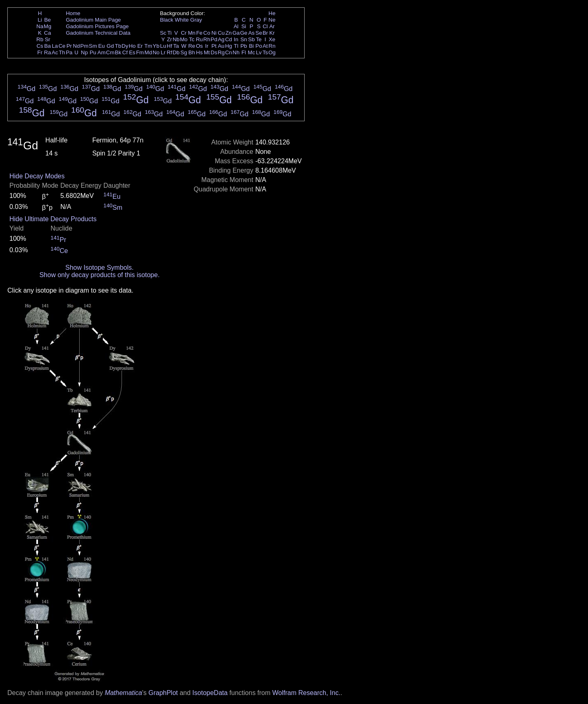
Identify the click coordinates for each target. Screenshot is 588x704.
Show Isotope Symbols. (99, 268)
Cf (125, 52)
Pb (244, 46)
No (156, 52)
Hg (228, 46)
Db (176, 52)
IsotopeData (210, 693)
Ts (265, 52)
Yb (156, 46)
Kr (272, 33)
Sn (244, 39)
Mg (48, 26)
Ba (47, 46)
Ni (214, 33)
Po (259, 46)
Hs (199, 52)
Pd (214, 39)
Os (199, 46)
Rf (169, 52)
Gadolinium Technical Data (98, 33)
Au (221, 46)
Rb (40, 39)
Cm (110, 52)
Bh (192, 52)
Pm (85, 46)
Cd (228, 39)
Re (192, 46)
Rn (272, 46)
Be (47, 20)
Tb (118, 46)
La (55, 46)
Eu (101, 46)
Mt (207, 52)
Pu (93, 52)
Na (40, 26)
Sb (252, 39)
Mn (192, 33)
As (252, 33)
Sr (48, 39)
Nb (176, 39)
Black (167, 20)
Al (236, 26)
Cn (228, 52)
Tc (192, 39)
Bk (118, 52)
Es (132, 52)
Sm (93, 46)
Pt (214, 46)
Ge (244, 33)
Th (62, 52)
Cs (40, 46)
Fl (244, 52)
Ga (236, 33)
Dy (125, 46)
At (265, 46)
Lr (163, 52)
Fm (140, 52)
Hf (169, 46)
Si (244, 26)
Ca (48, 33)
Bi (252, 46)
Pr (69, 46)
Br (265, 33)
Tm (148, 46)
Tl (236, 46)
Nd (77, 46)
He (272, 13)
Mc (252, 52)
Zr (170, 39)
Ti (170, 33)
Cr (184, 33)
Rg (221, 52)
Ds (214, 52)
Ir (207, 46)
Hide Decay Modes (37, 176)
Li (40, 20)
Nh (236, 52)
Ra (48, 52)
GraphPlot (163, 693)
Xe (272, 39)
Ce (62, 46)
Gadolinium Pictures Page (97, 26)
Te (259, 39)
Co (207, 33)
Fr (40, 52)
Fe (199, 33)
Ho (132, 46)
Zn (229, 33)
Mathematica (123, 693)
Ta (176, 46)
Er (140, 46)
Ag (221, 39)
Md (148, 52)
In (236, 39)
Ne (272, 20)
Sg (184, 52)
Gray (196, 20)
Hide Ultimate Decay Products (53, 219)
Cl (265, 26)
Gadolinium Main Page (93, 20)
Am (102, 52)
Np (84, 52)
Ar (272, 26)
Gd (110, 46)
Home (73, 13)
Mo (184, 39)
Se (259, 33)
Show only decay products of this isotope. (99, 275)
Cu (221, 33)
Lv (259, 52)
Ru (199, 39)
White (182, 20)
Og (272, 52)
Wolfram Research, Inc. (306, 693)
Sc (163, 33)
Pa (69, 52)
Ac (55, 52)
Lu (163, 46)
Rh (207, 39)
